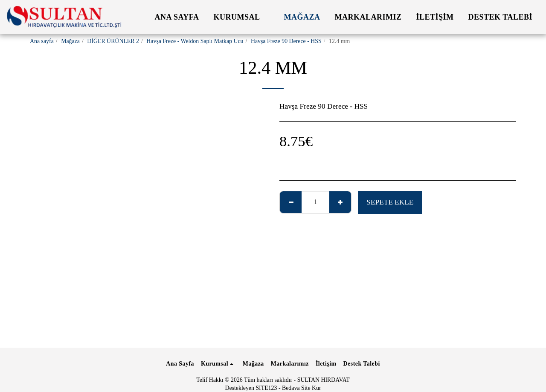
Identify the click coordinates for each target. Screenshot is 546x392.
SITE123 (266, 388)
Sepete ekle (390, 202)
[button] (242, 17)
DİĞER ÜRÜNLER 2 (113, 41)
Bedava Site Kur (302, 388)
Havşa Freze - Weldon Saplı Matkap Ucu (195, 41)
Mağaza (70, 41)
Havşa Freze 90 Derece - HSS (286, 41)
